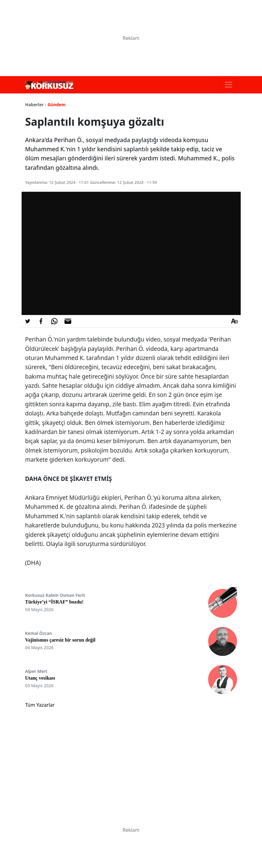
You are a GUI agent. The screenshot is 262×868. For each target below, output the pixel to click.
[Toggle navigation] (229, 85)
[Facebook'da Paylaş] (41, 321)
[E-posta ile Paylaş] (68, 321)
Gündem (56, 105)
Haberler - (36, 105)
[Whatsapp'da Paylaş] (54, 321)
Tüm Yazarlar (40, 705)
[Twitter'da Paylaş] (28, 321)
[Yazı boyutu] (235, 321)
